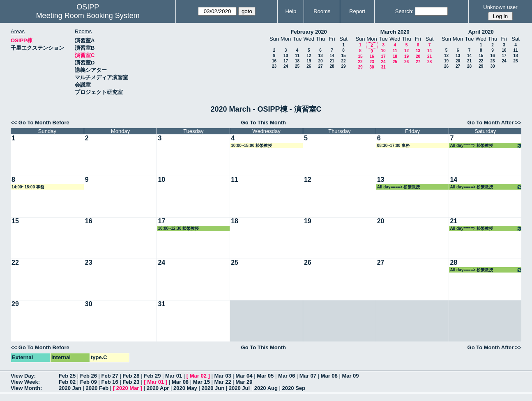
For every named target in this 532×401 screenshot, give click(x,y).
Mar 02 (198, 376)
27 (320, 66)
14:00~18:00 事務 (28, 187)
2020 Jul (239, 388)
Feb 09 (89, 382)
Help (291, 11)
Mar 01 (174, 376)
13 (320, 56)
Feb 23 (131, 382)
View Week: (25, 382)
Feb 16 (110, 382)
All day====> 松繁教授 (486, 146)
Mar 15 (202, 382)
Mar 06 (287, 376)
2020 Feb (97, 388)
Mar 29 (244, 382)
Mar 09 (350, 376)
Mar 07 (308, 376)
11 (297, 56)
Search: (404, 11)
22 (343, 61)
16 (274, 61)
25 (297, 66)
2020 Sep (294, 388)
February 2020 (309, 32)
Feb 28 (131, 376)
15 (343, 56)
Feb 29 (152, 376)
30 (372, 67)
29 (343, 66)
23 (274, 66)
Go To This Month (264, 123)
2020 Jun (213, 388)
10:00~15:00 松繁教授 (251, 146)
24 (286, 66)
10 (286, 56)
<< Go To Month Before (40, 123)
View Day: (23, 376)
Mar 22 (223, 382)
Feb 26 (89, 376)
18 (297, 61)
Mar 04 (244, 376)
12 (309, 56)
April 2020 (481, 32)
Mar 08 (329, 376)
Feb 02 (67, 382)
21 (332, 61)
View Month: (26, 388)
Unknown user (500, 7)
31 (383, 67)
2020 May (185, 388)
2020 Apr (158, 388)
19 (309, 61)
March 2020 (395, 32)
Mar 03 (223, 376)
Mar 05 (265, 376)
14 (332, 56)
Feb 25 (67, 376)
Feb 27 (110, 376)
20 (320, 61)
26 (309, 66)
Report (357, 11)
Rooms (322, 11)
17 (286, 61)
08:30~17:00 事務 (394, 146)
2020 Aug (266, 388)
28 (332, 66)
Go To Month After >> (494, 123)
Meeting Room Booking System (88, 16)
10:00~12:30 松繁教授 (178, 228)
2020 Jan (70, 388)
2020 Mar (128, 388)
